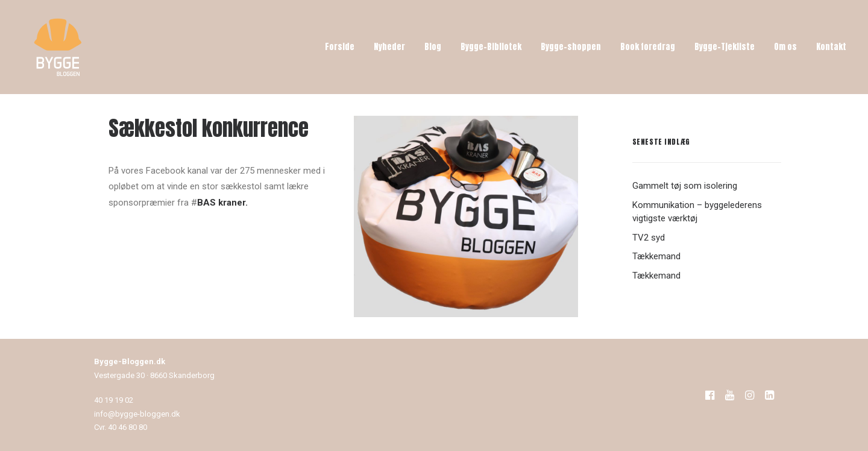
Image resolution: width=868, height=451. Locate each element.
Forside (340, 47)
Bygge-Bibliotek (491, 47)
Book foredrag (648, 47)
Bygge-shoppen (571, 47)
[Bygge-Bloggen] (58, 47)
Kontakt (831, 47)
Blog (433, 47)
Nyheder (389, 47)
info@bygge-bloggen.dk (137, 414)
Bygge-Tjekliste (725, 47)
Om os (785, 47)
